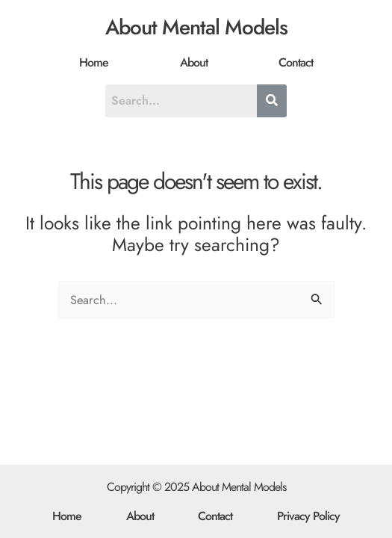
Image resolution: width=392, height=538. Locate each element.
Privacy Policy (308, 516)
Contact (296, 62)
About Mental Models (196, 27)
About (194, 62)
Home (94, 62)
